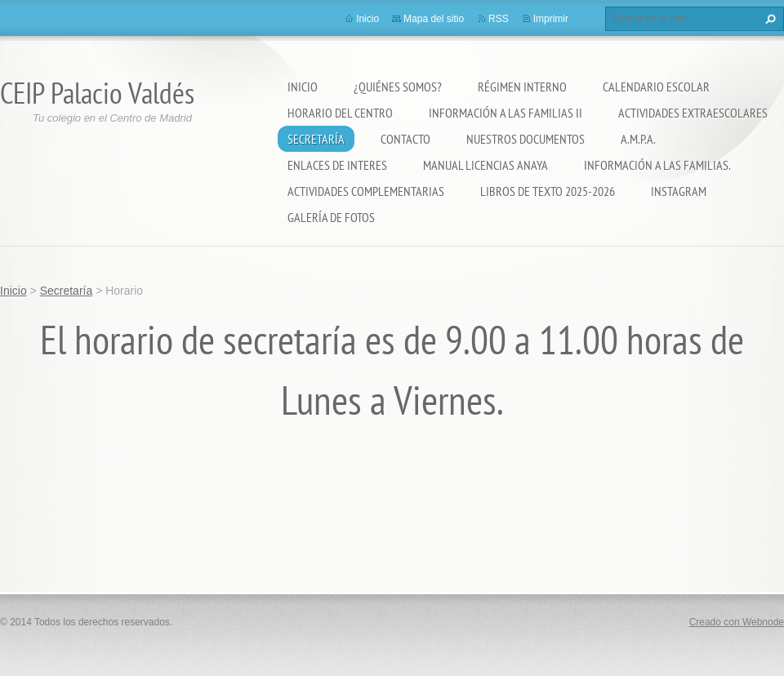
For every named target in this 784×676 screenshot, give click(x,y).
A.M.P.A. (638, 139)
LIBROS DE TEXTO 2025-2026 (548, 191)
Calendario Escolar (656, 87)
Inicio (303, 87)
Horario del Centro (340, 113)
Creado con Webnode (737, 622)
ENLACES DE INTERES (337, 165)
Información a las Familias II (506, 113)
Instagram (679, 191)
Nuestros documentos (526, 139)
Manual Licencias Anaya (486, 165)
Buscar (768, 19)
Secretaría (316, 139)
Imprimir (551, 19)
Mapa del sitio (434, 19)
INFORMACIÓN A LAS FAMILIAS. (657, 165)
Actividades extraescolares (693, 113)
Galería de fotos (331, 217)
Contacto (405, 139)
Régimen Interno (522, 87)
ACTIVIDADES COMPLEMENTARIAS (366, 191)
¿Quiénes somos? (398, 87)
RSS (499, 19)
